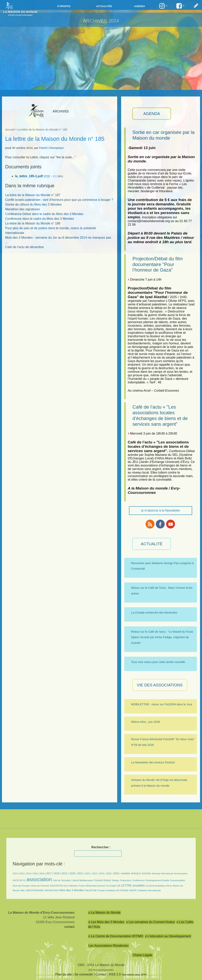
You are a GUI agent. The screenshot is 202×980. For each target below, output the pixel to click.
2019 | (65, 873)
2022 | (88, 873)
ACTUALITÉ (152, 544)
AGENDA (151, 114)
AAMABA (126, 873)
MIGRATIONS (52, 890)
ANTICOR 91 (19, 880)
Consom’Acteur (102, 880)
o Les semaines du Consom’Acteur (151, 922)
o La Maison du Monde (104, 913)
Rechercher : (101, 847)
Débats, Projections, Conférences (128, 880)
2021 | (81, 873)
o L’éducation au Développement (168, 936)
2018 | (58, 873)
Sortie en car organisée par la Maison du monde (163, 135)
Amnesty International (163, 873)
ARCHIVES (95, 21)
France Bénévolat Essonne (92, 886)
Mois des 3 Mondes (72, 890)
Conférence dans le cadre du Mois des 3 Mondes (40, 219)
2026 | (116, 873)
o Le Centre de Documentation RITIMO (116, 936)
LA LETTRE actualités (131, 885)
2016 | (43, 873)
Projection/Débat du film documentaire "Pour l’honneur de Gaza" (158, 264)
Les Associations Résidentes (108, 946)
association (39, 879)
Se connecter (84, 974)
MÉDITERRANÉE (35, 890)
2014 (114, 21)
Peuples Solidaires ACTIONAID (113, 890)
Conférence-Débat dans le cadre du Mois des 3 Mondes (44, 214)
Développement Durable (158, 880)
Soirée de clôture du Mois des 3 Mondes (33, 204)
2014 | (29, 873)
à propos (64, 6)
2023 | (95, 873)
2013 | (23, 873)
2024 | (102, 873)
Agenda (139, 6)
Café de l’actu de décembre (24, 247)
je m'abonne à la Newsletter (161, 510)
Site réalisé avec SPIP (134, 975)
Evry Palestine (71, 886)
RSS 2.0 (115, 974)
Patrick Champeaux (51, 148)
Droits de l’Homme (40, 886)
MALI (23, 890)
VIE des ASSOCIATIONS (160, 685)
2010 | (16, 873)
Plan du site (64, 974)
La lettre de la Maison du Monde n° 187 (33, 195)
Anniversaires (181, 873)
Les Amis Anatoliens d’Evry (159, 886)
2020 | (73, 873)
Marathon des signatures (22, 209)
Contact (101, 974)
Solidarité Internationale (149, 890)
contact (69, 927)
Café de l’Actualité (62, 880)
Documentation (178, 880)
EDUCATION (56, 886)
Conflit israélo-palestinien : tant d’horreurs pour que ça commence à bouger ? (59, 200)
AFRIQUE (136, 873)
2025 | (109, 873)
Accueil (10, 130)
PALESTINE (91, 890)
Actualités (104, 6)
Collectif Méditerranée (82, 880)
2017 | (50, 873)
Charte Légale (143, 955)
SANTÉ (133, 890)
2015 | (36, 873)
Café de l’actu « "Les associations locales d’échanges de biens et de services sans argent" (160, 415)
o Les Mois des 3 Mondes (106, 922)
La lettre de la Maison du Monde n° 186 (33, 223)
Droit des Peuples (21, 886)
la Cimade (111, 886)
